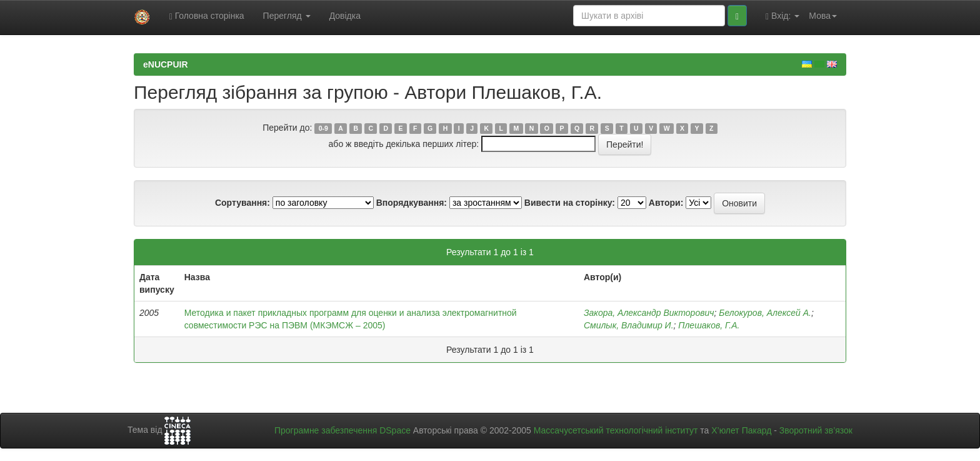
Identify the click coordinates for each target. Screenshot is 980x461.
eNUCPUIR (166, 64)
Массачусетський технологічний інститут (616, 430)
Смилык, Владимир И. (629, 325)
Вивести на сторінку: (570, 203)
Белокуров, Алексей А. (765, 313)
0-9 (323, 128)
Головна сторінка (207, 16)
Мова (823, 16)
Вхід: (782, 16)
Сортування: (242, 203)
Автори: (666, 203)
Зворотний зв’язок (816, 430)
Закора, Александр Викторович (649, 313)
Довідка (345, 16)
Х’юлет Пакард (741, 430)
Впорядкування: (412, 203)
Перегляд (287, 16)
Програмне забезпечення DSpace (342, 430)
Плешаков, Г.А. (709, 325)
